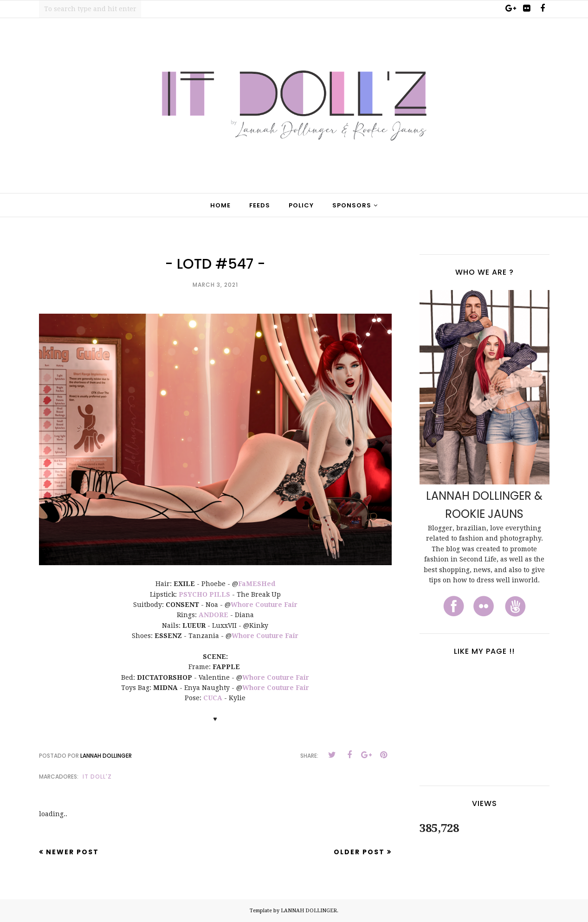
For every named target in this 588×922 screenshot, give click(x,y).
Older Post (359, 852)
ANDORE (213, 615)
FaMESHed (257, 584)
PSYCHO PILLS (204, 594)
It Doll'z (97, 777)
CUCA (213, 698)
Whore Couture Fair (264, 605)
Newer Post (72, 852)
